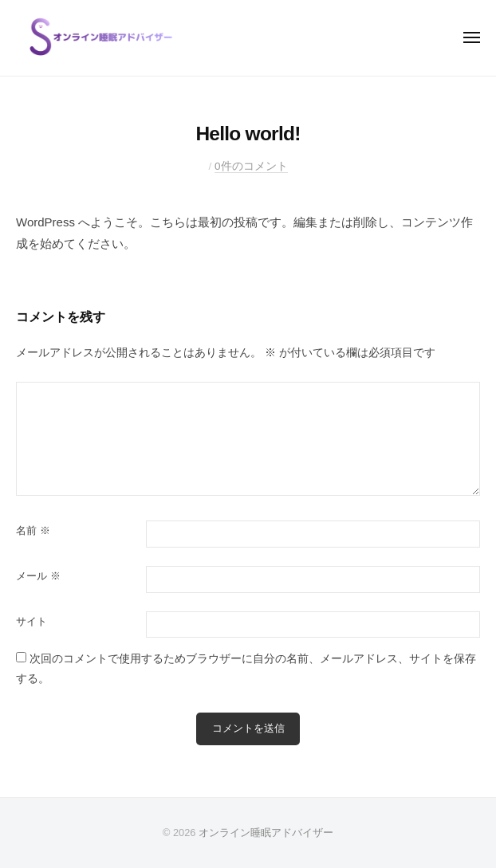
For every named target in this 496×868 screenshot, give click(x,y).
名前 (33, 530)
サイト (31, 621)
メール (38, 576)
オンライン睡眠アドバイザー (266, 833)
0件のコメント (251, 166)
